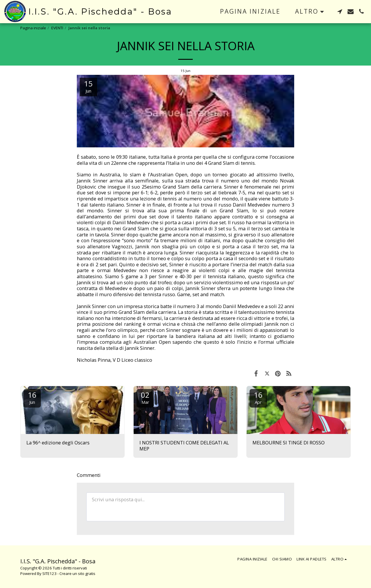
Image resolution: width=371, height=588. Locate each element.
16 (32, 397)
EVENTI (57, 28)
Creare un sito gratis (77, 573)
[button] (340, 11)
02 (145, 397)
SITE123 (49, 573)
